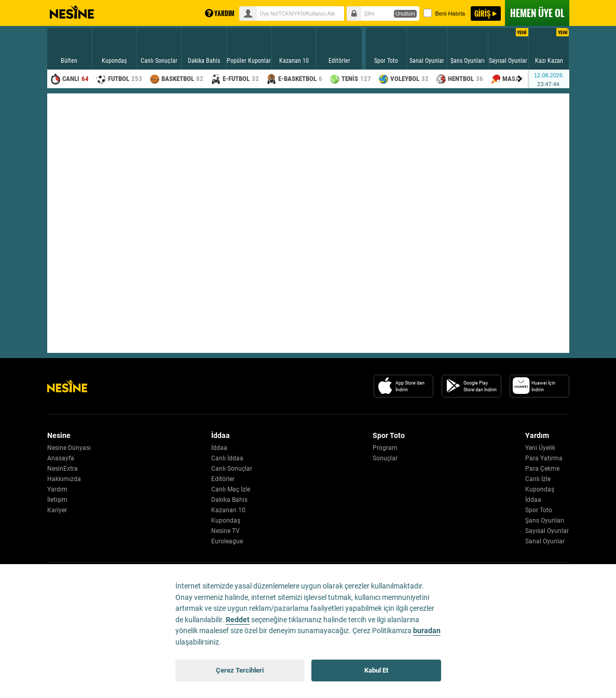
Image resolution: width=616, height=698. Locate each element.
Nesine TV (225, 531)
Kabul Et (376, 670)
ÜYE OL (537, 13)
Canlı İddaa (227, 458)
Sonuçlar (385, 458)
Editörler (223, 479)
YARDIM (220, 13)
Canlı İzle (538, 479)
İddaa (219, 448)
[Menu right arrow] (520, 79)
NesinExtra (63, 469)
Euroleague (227, 541)
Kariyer (57, 510)
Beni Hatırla (444, 13)
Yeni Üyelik (540, 448)
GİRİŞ (482, 13)
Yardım (57, 489)
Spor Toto (539, 510)
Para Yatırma (544, 458)
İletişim (57, 500)
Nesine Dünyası (69, 448)
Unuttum (405, 14)
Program (385, 448)
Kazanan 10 (228, 510)
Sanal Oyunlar (545, 541)
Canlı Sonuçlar (232, 469)
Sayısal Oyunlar (547, 531)
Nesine (72, 12)
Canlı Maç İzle (231, 489)
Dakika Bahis (229, 500)
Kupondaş (226, 521)
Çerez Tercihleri (240, 670)
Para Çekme (542, 469)
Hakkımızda (64, 479)
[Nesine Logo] (67, 386)
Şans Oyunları (545, 521)
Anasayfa (61, 458)
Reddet (238, 620)
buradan (427, 631)
